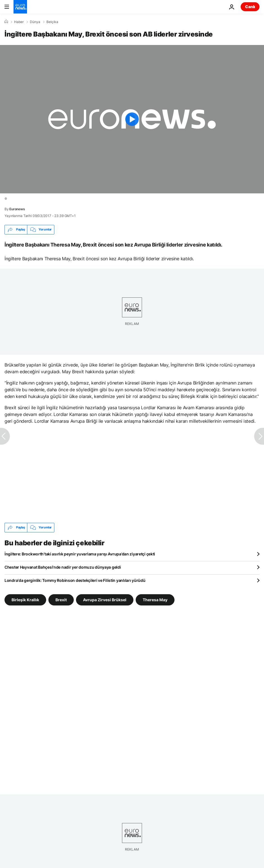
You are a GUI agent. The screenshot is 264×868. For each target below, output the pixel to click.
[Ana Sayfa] (6, 22)
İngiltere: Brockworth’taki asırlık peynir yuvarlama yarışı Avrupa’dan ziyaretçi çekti (80, 554)
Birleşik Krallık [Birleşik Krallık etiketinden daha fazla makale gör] (25, 599)
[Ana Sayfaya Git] (20, 7)
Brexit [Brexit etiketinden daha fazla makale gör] (61, 599)
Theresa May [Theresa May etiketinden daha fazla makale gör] (155, 599)
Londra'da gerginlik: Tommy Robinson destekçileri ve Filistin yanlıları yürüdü (75, 580)
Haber (19, 22)
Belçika (52, 22)
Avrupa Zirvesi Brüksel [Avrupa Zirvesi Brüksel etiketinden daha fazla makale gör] (105, 599)
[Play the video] (132, 119)
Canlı (250, 7)
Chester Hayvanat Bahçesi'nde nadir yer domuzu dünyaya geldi (63, 567)
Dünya (35, 22)
